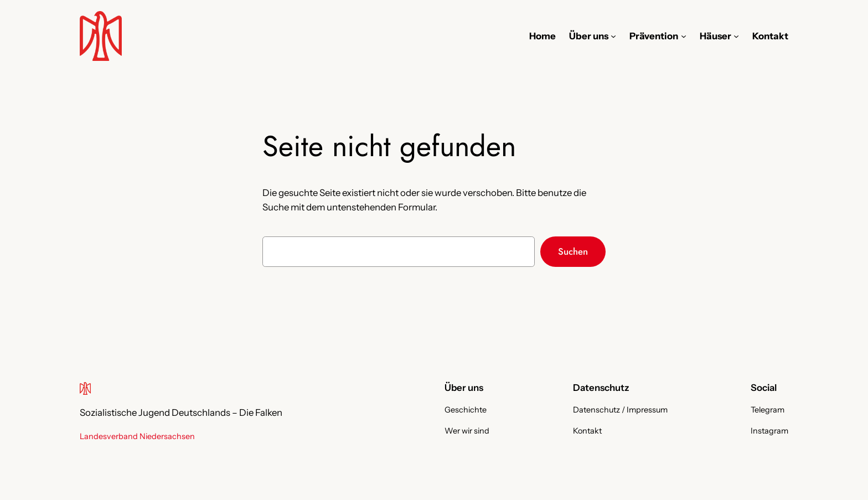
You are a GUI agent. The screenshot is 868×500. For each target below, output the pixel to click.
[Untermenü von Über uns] (613, 36)
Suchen (573, 251)
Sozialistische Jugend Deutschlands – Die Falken (181, 413)
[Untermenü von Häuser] (736, 36)
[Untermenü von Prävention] (684, 36)
